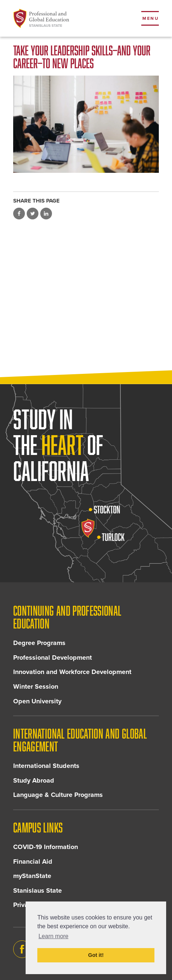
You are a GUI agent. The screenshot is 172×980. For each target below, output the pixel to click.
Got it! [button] (96, 955)
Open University (37, 701)
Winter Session (36, 686)
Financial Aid (33, 861)
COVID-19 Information (46, 847)
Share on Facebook (19, 214)
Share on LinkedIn (46, 214)
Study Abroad (34, 780)
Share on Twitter (33, 214)
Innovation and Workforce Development (72, 672)
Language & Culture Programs (58, 795)
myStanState (32, 876)
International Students (46, 766)
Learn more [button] (53, 936)
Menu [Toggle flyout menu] (151, 18)
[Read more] (86, 124)
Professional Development (53, 657)
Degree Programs (39, 643)
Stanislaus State (38, 890)
